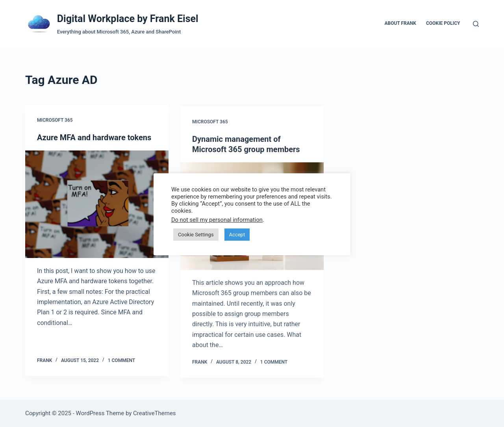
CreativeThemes (155, 413)
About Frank (400, 23)
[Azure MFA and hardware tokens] (97, 205)
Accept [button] (237, 235)
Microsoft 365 (55, 121)
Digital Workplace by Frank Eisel (128, 19)
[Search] (476, 24)
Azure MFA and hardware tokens (94, 138)
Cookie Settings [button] (196, 235)
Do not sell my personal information (217, 220)
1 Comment (121, 360)
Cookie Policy (443, 23)
